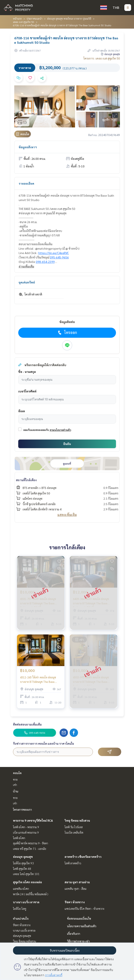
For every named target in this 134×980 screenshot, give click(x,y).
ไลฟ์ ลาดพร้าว (73, 863)
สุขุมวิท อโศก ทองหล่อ (27, 882)
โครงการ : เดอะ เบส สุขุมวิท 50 (102, 58)
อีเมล (22, 411)
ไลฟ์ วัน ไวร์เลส (74, 827)
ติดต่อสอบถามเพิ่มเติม (27, 724)
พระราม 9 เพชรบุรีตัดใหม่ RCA (33, 820)
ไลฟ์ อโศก (19, 838)
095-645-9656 (59, 257)
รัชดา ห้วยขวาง (75, 902)
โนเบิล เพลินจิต (74, 832)
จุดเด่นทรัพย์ (27, 282)
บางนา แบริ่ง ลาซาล (26, 902)
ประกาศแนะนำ (34, 19)
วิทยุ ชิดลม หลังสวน (77, 820)
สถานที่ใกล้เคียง (26, 480)
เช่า (15, 785)
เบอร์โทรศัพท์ (27, 391)
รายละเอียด (26, 183)
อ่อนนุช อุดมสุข (23, 857)
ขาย (15, 779)
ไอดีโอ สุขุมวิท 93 (23, 863)
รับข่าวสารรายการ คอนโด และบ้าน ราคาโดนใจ (44, 743)
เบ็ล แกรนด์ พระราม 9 (26, 832)
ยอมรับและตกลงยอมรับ (36, 430)
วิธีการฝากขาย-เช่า (78, 941)
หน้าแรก (17, 19)
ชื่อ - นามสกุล (27, 372)
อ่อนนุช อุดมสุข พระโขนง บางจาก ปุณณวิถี (69, 19)
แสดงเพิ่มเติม (67, 515)
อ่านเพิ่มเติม (26, 266)
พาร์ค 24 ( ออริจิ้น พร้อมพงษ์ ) (31, 894)
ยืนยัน (67, 444)
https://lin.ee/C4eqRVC (54, 253)
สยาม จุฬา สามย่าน (77, 882)
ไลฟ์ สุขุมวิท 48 (22, 869)
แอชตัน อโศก (21, 889)
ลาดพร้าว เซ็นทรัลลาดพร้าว (83, 857)
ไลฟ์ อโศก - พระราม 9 (26, 827)
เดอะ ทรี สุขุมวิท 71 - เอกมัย (30, 849)
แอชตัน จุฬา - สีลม (75, 889)
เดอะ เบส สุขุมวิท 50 (24, 22)
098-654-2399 (45, 262)
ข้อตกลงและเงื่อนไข (79, 918)
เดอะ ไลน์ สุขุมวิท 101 (26, 874)
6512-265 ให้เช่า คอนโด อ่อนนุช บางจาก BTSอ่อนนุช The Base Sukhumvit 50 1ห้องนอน (38, 680)
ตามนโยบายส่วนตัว (60, 430)
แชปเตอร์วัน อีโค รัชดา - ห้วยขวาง (84, 908)
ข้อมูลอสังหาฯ (28, 147)
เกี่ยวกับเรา (74, 934)
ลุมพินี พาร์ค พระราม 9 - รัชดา (31, 843)
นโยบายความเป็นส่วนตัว (82, 926)
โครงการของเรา (22, 809)
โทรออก (67, 332)
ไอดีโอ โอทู (20, 908)
